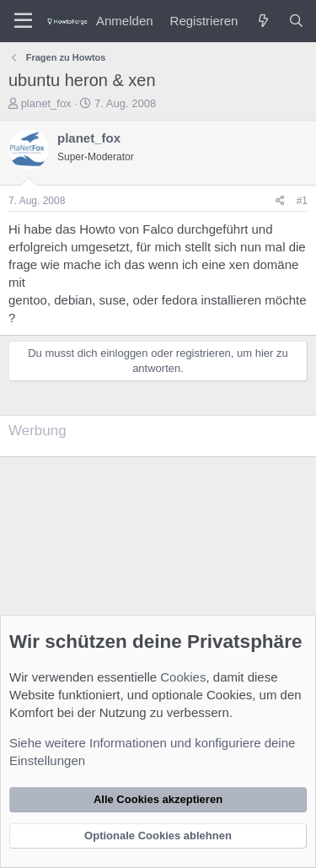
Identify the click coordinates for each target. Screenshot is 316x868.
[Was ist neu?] (262, 21)
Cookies (183, 677)
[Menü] (23, 21)
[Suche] (296, 21)
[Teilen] (280, 201)
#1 (302, 201)
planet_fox (46, 103)
